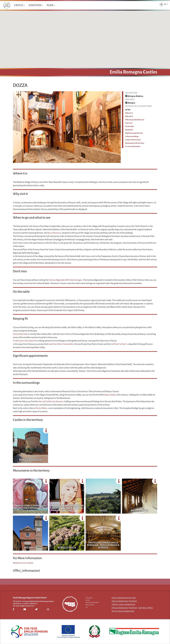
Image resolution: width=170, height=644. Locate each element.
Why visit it (129, 116)
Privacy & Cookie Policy (92, 602)
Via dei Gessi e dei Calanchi (24, 341)
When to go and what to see (135, 120)
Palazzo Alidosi (110, 395)
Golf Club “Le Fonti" (119, 344)
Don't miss (129, 123)
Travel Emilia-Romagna (123, 605)
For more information (133, 146)
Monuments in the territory (135, 143)
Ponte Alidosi (41, 408)
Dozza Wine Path (20, 334)
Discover (36, 5)
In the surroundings (132, 136)
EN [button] (165, 4)
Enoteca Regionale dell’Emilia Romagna (65, 280)
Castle (19, 5)
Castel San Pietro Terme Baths (61, 344)
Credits (88, 600)
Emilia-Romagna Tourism (124, 601)
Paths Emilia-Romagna (123, 611)
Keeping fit (129, 130)
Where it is (129, 113)
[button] (161, 4)
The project (89, 598)
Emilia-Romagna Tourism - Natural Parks (132, 608)
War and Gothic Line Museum (51, 402)
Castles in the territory (133, 140)
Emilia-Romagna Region (124, 598)
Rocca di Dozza (30, 460)
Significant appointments (134, 133)
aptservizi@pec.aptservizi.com (25, 606)
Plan (51, 5)
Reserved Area (90, 605)
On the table (129, 126)
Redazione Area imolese (23, 563)
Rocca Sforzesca (54, 233)
